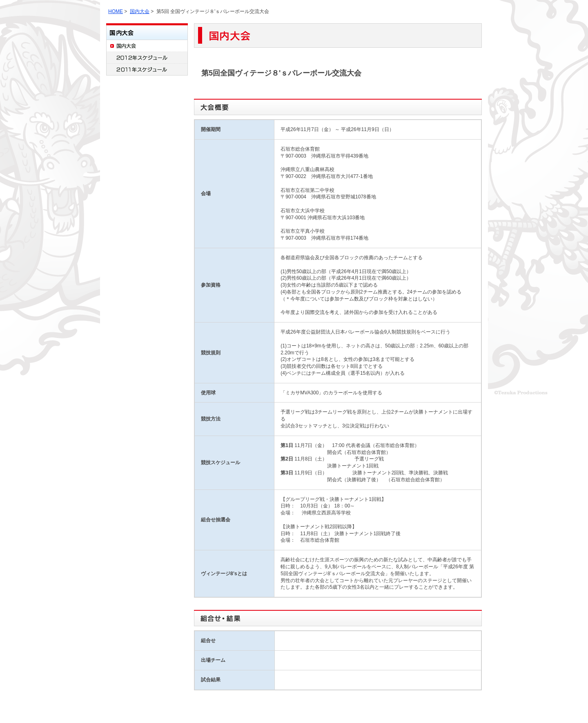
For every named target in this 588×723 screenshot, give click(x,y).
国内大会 (140, 11)
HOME (116, 11)
